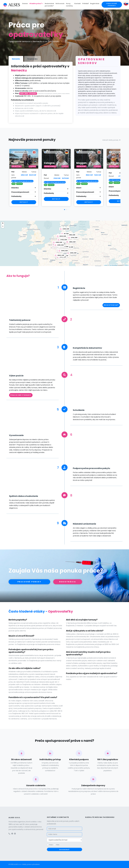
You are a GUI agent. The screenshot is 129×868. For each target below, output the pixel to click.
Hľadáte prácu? (36, 4)
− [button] (3, 226)
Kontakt (78, 4)
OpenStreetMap (113, 265)
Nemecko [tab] (16, 59)
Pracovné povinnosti (20, 192)
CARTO (127, 265)
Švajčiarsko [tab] (33, 59)
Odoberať (65, 850)
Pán (58, 845)
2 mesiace (32, 166)
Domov (25, 4)
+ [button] (3, 223)
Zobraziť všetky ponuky (111, 140)
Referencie (60, 4)
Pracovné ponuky (112, 4)
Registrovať (111, 305)
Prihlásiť (85, 4)
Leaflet (106, 265)
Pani (51, 845)
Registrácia (95, 4)
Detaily (24, 202)
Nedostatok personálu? (49, 5)
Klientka (15, 188)
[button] (64, 210)
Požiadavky (16, 196)
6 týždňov (65, 166)
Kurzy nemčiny (69, 5)
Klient (79, 188)
